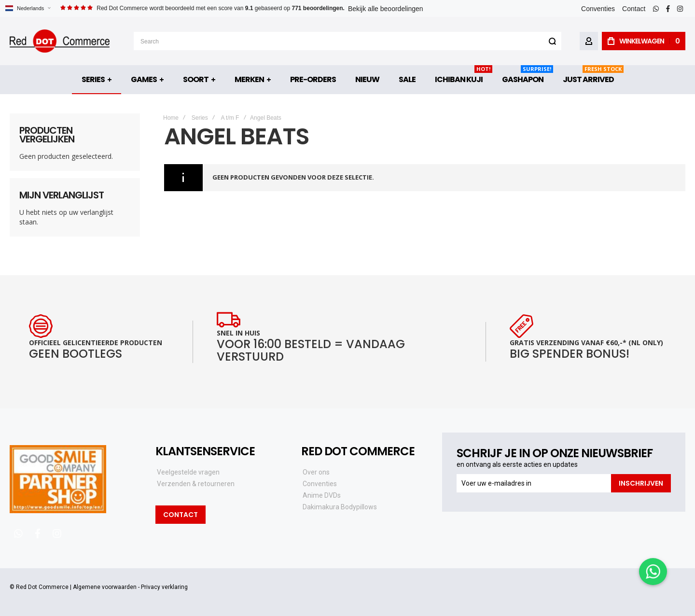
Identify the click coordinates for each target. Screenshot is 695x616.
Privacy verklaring (164, 587)
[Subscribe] (641, 483)
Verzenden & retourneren (196, 484)
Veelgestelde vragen (188, 472)
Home (171, 118)
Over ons (316, 472)
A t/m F (230, 118)
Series (200, 118)
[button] (28, 8)
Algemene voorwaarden (105, 587)
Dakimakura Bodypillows (340, 507)
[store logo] (60, 41)
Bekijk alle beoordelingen (386, 9)
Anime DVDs (322, 495)
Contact (634, 9)
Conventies (598, 9)
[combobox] (347, 41)
